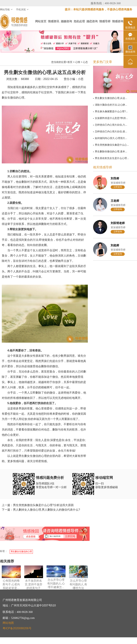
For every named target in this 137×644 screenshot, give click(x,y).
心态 (85, 62)
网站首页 (41, 21)
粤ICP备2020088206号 (17, 628)
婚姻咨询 (66, 21)
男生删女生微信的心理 (21, 552)
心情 (78, 62)
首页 (70, 62)
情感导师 (105, 21)
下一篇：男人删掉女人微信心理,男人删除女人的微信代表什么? (41, 510)
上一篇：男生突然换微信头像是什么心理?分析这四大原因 (38, 505)
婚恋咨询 (92, 21)
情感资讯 (54, 21)
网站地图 (8, 623)
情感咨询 (118, 21)
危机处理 (79, 21)
